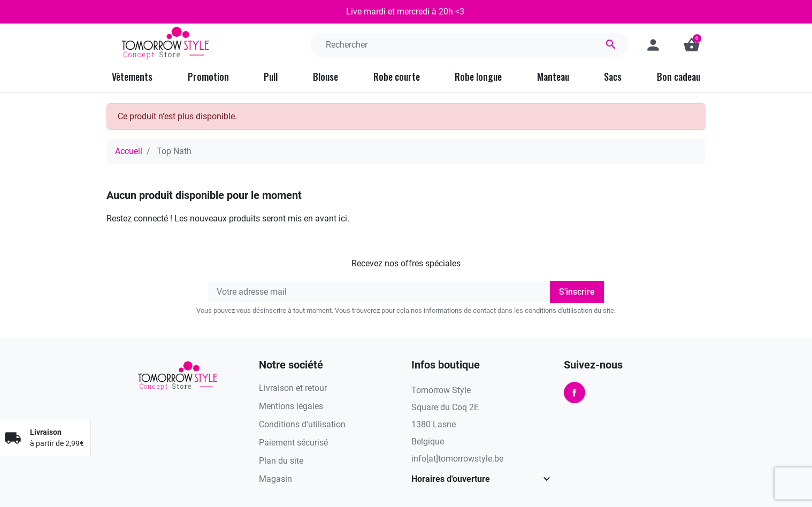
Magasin (275, 479)
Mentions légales (291, 406)
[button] (692, 45)
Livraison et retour (293, 388)
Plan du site (281, 461)
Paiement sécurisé (293, 443)
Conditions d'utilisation (302, 424)
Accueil (129, 151)
